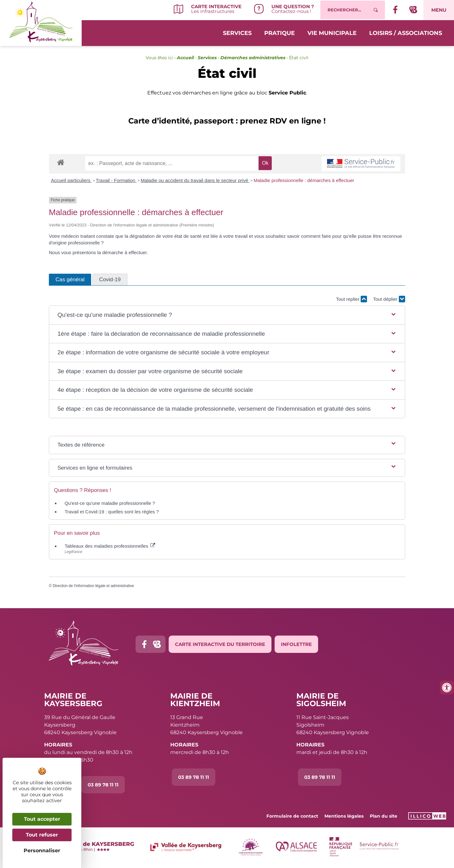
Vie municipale (332, 32)
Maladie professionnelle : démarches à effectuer (304, 180)
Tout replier (352, 299)
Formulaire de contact (292, 816)
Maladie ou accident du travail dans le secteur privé (195, 180)
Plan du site (384, 816)
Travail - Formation (116, 180)
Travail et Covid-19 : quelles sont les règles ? (112, 512)
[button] (227, 315)
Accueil (185, 58)
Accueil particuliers (71, 180)
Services (237, 32)
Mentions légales (344, 816)
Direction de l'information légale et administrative (93, 586)
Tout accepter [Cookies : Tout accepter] (42, 819)
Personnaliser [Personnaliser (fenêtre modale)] (42, 851)
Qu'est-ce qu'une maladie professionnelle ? (110, 503)
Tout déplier (389, 299)
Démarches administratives (253, 58)
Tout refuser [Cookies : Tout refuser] (42, 835)
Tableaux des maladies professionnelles (110, 546)
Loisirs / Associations (406, 32)
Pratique (279, 32)
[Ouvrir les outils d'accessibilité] (447, 688)
